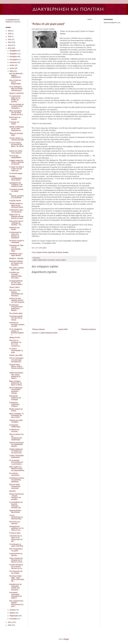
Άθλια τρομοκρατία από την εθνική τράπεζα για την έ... (17, 113)
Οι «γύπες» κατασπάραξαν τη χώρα (16, 351)
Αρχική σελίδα (63, 329)
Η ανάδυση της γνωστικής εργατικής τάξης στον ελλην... (15, 275)
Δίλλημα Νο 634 (15, 338)
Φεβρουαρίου (14, 616)
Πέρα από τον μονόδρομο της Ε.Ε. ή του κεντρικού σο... (15, 343)
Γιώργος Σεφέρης (61, 260)
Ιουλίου (12, 65)
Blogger (66, 639)
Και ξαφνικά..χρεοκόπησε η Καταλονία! (16, 196)
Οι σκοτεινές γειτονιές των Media (16, 190)
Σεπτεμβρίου (14, 60)
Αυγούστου (14, 62)
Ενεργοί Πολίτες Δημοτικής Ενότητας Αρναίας (52, 252)
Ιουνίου (12, 68)
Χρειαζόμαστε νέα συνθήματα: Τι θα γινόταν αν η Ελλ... (16, 185)
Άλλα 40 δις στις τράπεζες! (15, 523)
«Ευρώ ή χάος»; (15, 287)
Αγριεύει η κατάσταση (16, 93)
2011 (10, 622)
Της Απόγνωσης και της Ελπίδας (16, 572)
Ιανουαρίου (14, 619)
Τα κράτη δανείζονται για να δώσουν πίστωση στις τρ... (16, 567)
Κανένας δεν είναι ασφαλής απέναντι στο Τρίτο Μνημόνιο (17, 300)
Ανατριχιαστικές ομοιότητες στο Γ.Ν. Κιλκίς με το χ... (17, 528)
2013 (10, 45)
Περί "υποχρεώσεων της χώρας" (16, 550)
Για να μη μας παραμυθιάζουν (15, 157)
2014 (10, 42)
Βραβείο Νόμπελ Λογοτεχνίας (46, 260)
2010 (10, 625)
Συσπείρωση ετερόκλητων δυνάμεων (14, 404)
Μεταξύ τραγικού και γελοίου (16, 410)
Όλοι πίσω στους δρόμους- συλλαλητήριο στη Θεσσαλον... (16, 293)
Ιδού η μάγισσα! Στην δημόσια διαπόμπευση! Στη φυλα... (16, 604)
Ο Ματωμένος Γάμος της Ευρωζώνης (16, 211)
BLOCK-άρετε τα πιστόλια (15, 118)
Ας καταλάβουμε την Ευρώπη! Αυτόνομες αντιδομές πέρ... (16, 505)
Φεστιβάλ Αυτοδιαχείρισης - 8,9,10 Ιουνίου (16, 178)
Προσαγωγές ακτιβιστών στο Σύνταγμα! (15, 398)
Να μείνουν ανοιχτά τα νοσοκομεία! (17, 242)
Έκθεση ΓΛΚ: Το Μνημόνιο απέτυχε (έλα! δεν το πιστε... (17, 216)
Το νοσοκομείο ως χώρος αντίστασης (16, 545)
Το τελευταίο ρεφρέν (16, 173)
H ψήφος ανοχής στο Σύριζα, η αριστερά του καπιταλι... (16, 162)
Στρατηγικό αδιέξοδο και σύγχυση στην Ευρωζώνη (16, 263)
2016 (10, 37)
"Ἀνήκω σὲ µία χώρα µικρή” (48, 24)
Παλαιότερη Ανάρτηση (88, 329)
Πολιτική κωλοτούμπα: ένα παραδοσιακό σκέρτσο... (17, 444)
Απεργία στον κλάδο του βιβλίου (16, 421)
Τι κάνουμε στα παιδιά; (14, 123)
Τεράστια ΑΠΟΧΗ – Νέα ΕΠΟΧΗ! (16, 511)
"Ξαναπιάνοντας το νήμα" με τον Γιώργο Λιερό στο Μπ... (16, 539)
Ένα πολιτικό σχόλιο (16, 313)
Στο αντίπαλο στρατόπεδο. (14, 474)
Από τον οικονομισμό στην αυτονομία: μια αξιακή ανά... (16, 360)
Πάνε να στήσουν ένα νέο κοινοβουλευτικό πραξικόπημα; (16, 437)
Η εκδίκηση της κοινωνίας (14, 430)
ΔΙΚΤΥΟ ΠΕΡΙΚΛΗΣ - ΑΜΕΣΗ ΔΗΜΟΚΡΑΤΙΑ (16, 75)
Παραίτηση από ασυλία (14, 228)
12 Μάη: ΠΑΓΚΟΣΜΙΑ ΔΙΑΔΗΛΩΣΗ (16, 456)
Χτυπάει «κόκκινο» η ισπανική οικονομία (17, 139)
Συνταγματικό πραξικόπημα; (15, 426)
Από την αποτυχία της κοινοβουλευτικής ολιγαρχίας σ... (17, 106)
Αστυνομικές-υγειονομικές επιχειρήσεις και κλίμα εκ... (15, 595)
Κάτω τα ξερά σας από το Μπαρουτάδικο (15, 82)
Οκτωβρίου (14, 57)
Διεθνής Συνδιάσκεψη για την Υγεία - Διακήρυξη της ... (16, 129)
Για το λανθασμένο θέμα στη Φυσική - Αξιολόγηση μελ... (16, 89)
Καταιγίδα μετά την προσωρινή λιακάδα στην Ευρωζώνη (15, 587)
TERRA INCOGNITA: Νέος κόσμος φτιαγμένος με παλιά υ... (16, 376)
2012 (10, 48)
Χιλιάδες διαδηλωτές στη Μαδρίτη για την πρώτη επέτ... (16, 451)
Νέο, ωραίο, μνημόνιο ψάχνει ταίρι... (16, 269)
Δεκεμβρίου (14, 51)
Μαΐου (12, 71)
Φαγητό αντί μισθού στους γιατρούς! (16, 152)
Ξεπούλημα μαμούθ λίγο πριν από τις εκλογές (16, 318)
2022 (10, 34)
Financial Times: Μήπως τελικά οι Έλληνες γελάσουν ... (16, 367)
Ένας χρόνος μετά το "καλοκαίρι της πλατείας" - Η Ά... (16, 223)
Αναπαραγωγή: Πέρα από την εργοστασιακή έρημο (16, 248)
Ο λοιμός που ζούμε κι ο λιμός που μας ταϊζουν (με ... (17, 169)
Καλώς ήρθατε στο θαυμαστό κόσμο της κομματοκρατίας (17, 469)
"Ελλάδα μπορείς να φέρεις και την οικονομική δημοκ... (17, 205)
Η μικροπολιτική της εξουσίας (16, 554)
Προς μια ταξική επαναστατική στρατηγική (15, 486)
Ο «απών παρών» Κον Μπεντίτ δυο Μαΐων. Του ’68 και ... (16, 145)
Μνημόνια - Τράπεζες (16, 258)
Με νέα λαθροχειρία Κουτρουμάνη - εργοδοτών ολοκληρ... (16, 390)
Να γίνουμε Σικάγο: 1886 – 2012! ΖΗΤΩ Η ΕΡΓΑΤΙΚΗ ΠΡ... (17, 579)
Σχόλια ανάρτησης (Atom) (49, 333)
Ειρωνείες (13, 491)
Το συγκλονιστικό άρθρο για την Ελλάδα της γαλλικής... (15, 99)
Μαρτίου (13, 613)
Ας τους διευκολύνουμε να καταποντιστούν (16, 517)
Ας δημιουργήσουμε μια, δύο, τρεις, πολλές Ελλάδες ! (16, 283)
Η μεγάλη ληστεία (15, 201)
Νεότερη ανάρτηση (38, 329)
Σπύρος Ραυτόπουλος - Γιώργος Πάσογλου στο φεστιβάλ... (17, 497)
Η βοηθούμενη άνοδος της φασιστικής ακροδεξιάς (17, 480)
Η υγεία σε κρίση (15, 533)
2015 (10, 39)
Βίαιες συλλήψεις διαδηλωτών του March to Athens (16, 383)
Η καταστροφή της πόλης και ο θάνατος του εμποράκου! (15, 235)
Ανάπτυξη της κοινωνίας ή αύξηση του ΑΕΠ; (17, 324)
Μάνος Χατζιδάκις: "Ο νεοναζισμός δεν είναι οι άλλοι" (16, 416)
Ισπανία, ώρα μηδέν (16, 355)
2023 (10, 31)
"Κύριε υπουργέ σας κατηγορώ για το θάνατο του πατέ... (16, 560)
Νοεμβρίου (13, 54)
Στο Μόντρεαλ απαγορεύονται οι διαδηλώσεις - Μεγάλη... (16, 308)
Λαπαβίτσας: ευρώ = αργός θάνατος (16, 255)
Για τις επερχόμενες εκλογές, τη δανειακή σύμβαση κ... (16, 332)
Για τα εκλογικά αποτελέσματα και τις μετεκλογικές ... (16, 462)
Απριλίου (13, 610)
